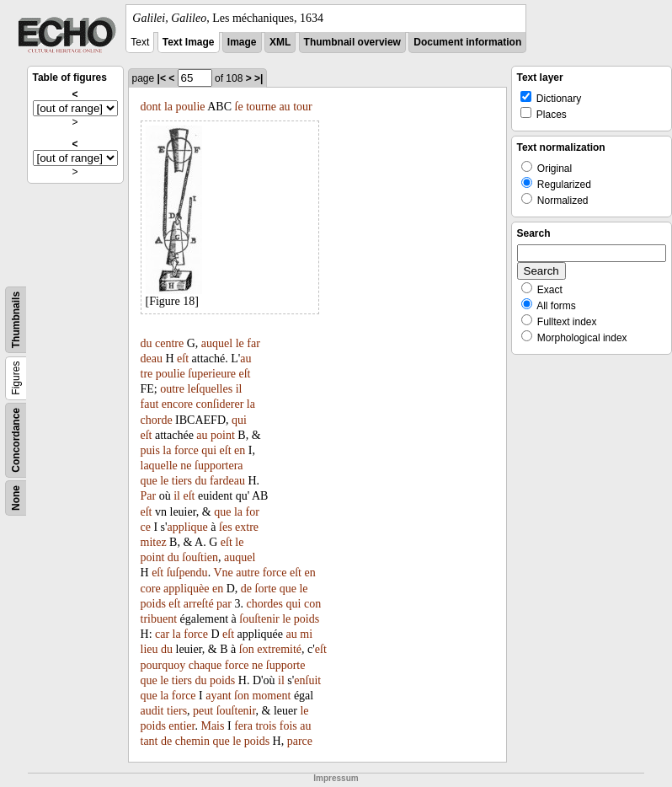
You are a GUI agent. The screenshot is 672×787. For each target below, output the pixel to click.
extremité (279, 649)
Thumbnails (16, 320)
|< (162, 78)
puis (150, 450)
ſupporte (286, 665)
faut (150, 404)
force (187, 450)
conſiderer (220, 404)
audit (152, 711)
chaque (205, 665)
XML (280, 42)
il (239, 389)
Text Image (189, 42)
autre (248, 573)
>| (259, 78)
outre (172, 389)
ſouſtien (200, 557)
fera (243, 726)
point (223, 435)
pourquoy (163, 665)
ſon (247, 649)
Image (242, 42)
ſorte (266, 589)
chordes (264, 604)
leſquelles (211, 389)
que (149, 481)
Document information (467, 42)
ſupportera (219, 466)
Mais (212, 726)
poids (153, 604)
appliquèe (186, 589)
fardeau (227, 481)
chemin (192, 741)
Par (149, 496)
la (168, 107)
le (240, 343)
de (246, 589)
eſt (183, 359)
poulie (191, 107)
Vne (223, 573)
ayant (218, 696)
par (224, 604)
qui (239, 420)
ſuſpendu (187, 573)
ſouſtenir (259, 619)
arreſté (199, 604)
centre (169, 343)
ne (186, 466)
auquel (217, 343)
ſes (226, 527)
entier (181, 726)
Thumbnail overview (352, 42)
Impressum (336, 778)
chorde (157, 420)
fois (288, 726)
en (240, 450)
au (284, 107)
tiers (182, 481)
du (147, 343)
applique (188, 527)
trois (266, 726)
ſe (239, 107)
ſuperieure (212, 374)
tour (303, 107)
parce (300, 741)
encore (177, 404)
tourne (261, 107)
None (16, 498)
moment (271, 696)
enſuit (307, 680)
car (162, 634)
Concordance (16, 440)
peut (203, 711)
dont (151, 107)
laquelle (159, 466)
